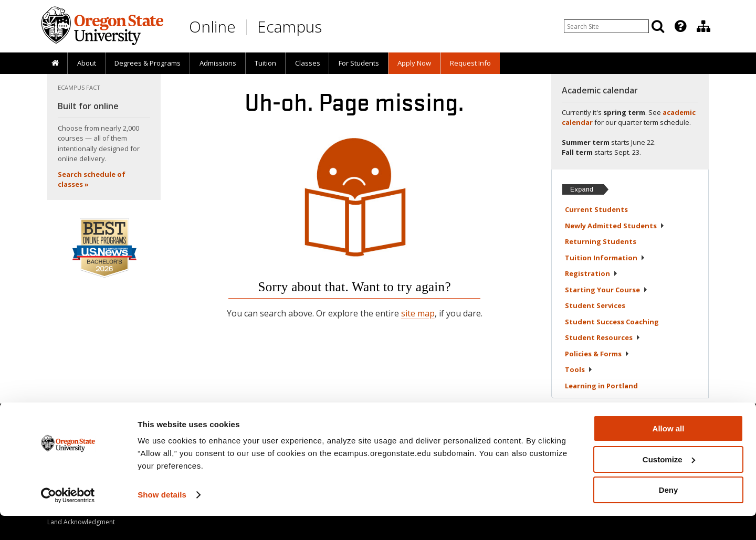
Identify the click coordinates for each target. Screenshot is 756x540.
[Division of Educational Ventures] (703, 26)
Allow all (669, 453)
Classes (308, 63)
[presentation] (680, 26)
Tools (579, 369)
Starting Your (606, 290)
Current (596, 209)
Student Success (612, 322)
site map (418, 313)
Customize (669, 484)
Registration (591, 273)
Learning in (601, 386)
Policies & (597, 354)
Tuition (265, 63)
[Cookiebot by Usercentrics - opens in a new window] (68, 520)
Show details (162, 519)
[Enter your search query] (606, 26)
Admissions (218, 63)
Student (595, 305)
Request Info (470, 63)
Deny (669, 514)
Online (212, 27)
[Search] (658, 26)
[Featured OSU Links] (680, 26)
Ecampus (290, 27)
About (87, 63)
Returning (601, 241)
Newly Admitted (615, 226)
